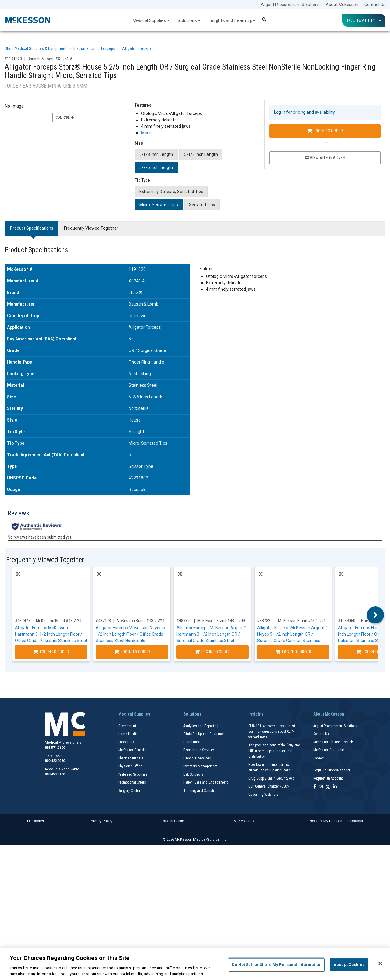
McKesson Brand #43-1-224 (302, 621)
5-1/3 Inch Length (201, 154)
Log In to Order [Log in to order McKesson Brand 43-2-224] (132, 652)
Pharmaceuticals (131, 758)
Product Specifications (32, 228)
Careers (319, 758)
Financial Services (197, 758)
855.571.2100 (55, 748)
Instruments (84, 48)
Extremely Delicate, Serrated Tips (171, 192)
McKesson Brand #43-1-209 (221, 621)
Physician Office (130, 766)
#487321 (265, 621)
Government (127, 726)
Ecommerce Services (199, 750)
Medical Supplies (151, 20)
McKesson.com (246, 821)
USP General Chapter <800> (269, 786)
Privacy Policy (101, 821)
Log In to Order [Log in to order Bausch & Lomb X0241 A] (325, 131)
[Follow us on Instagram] (321, 787)
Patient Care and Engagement (206, 782)
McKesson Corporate (329, 750)
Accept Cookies (349, 965)
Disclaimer (36, 821)
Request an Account (328, 778)
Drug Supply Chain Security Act (271, 778)
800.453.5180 (55, 774)
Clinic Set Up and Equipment (204, 734)
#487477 (23, 621)
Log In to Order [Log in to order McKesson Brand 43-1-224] (293, 652)
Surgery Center (129, 791)
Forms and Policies (173, 821)
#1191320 (13, 59)
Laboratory (126, 742)
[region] (195, 964)
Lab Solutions (193, 774)
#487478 (103, 621)
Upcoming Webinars (263, 795)
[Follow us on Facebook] (315, 787)
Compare (65, 117)
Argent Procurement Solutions (290, 5)
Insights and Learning (232, 20)
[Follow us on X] (328, 787)
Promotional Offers (132, 782)
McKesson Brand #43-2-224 (140, 621)
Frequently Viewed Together (91, 228)
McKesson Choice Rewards (333, 742)
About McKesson (342, 5)
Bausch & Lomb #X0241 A (50, 59)
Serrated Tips (202, 205)
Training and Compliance (202, 791)
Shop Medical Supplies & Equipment (35, 48)
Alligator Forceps (137, 48)
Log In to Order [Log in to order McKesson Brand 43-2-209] (51, 652)
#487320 (184, 621)
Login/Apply (364, 20)
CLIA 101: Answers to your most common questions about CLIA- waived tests (272, 732)
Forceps (108, 48)
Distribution (192, 742)
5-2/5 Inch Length (156, 167)
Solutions (189, 20)
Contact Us (375, 5)
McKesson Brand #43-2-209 (60, 621)
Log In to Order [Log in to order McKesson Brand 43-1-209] (213, 652)
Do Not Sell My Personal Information (333, 821)
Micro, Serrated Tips (159, 205)
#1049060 (347, 621)
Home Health (128, 734)
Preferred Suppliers (133, 774)
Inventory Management (200, 766)
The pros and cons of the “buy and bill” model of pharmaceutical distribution (274, 751)
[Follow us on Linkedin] (335, 787)
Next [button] (376, 615)
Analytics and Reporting (201, 726)
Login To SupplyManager (332, 770)
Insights (256, 714)
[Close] (380, 964)
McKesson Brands (132, 750)
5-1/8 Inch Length (156, 154)
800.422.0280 (55, 761)
